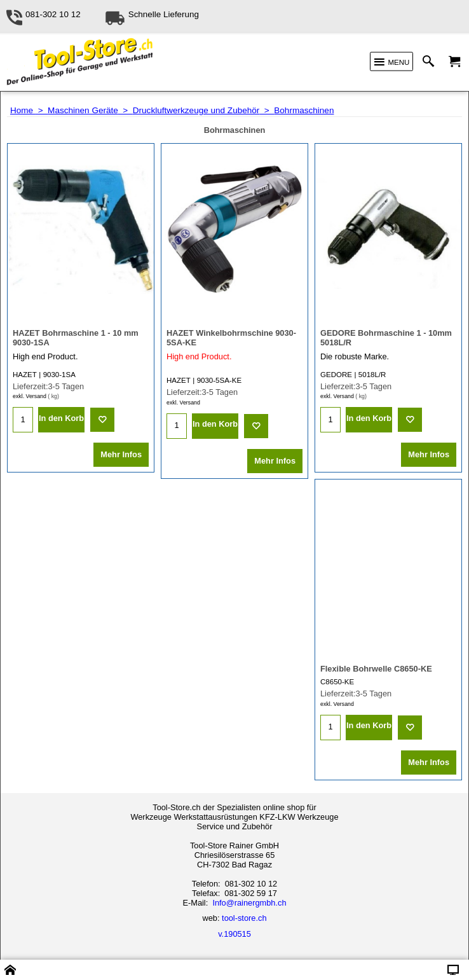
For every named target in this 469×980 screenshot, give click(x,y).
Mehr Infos (121, 454)
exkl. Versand (30, 396)
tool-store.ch (244, 918)
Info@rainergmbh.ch (249, 903)
